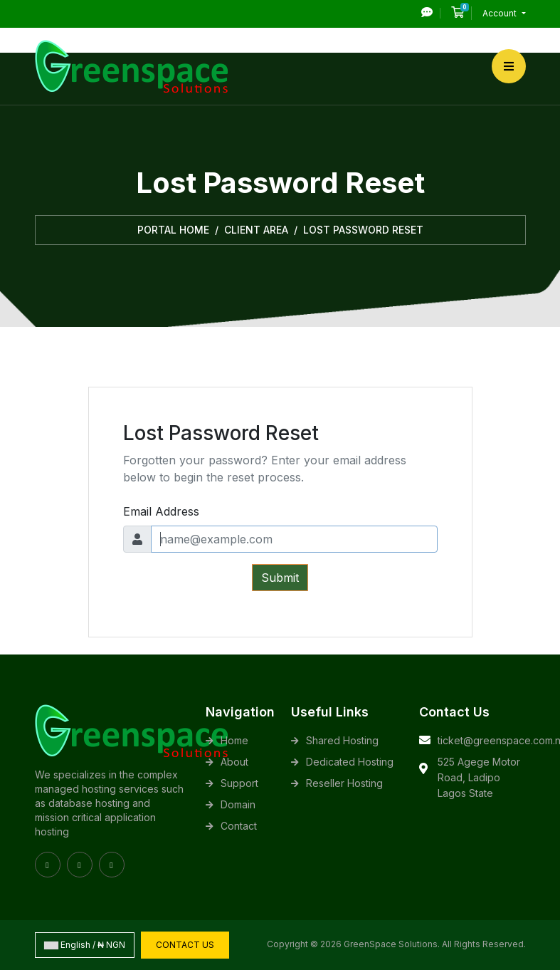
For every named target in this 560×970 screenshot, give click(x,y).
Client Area (256, 230)
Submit (280, 578)
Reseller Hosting (344, 783)
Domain (238, 804)
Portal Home (173, 230)
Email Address (161, 511)
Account (501, 13)
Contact (239, 826)
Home (234, 740)
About (234, 762)
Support (239, 783)
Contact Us (185, 945)
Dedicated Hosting (350, 762)
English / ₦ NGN (85, 945)
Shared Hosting (342, 740)
